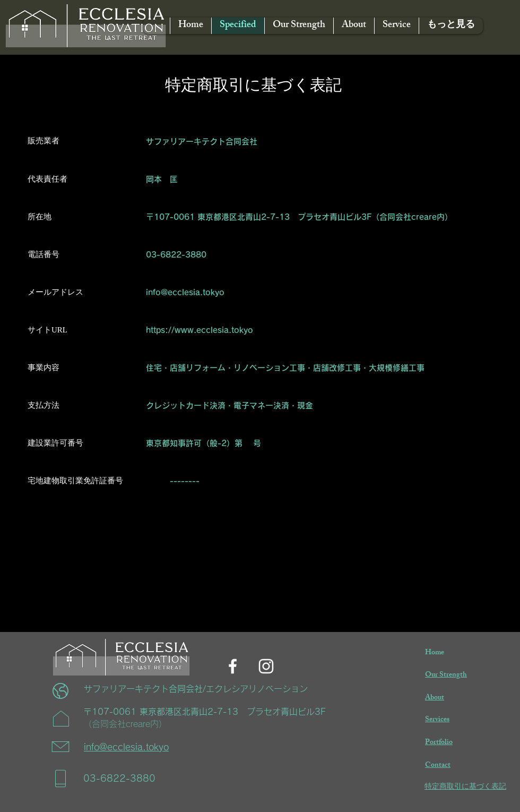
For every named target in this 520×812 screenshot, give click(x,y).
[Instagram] (266, 666)
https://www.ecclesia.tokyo (200, 330)
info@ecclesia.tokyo (185, 292)
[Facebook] (233, 666)
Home (435, 653)
